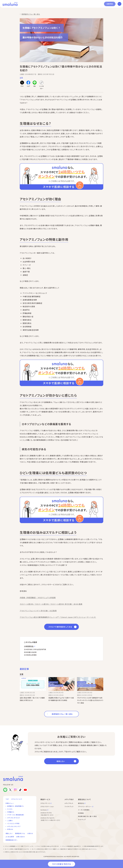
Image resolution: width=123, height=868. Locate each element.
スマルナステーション (47, 806)
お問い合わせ (21, 837)
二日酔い (10, 821)
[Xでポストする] (22, 84)
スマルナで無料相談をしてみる (60, 627)
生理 (21, 78)
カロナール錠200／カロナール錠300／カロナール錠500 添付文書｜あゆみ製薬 (51, 604)
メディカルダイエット (14, 818)
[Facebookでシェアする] (28, 84)
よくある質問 (10, 837)
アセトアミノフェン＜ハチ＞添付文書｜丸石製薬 (38, 611)
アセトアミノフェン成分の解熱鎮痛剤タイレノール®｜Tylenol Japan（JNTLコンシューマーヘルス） (58, 617)
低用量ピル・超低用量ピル (16, 806)
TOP (7, 799)
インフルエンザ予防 (13, 823)
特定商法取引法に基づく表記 (87, 816)
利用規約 (81, 813)
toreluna (44, 810)
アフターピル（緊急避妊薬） (16, 815)
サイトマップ (82, 820)
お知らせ (30, 833)
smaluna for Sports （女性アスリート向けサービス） (50, 819)
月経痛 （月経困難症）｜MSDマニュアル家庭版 (38, 598)
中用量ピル (11, 812)
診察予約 (110, 4)
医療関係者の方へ (12, 840)
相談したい (61, 761)
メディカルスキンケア (14, 826)
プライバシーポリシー (85, 806)
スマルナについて (17, 799)
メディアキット (69, 803)
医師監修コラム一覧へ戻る (31, 14)
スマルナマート (45, 803)
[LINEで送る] (35, 84)
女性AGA (10, 829)
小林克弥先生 (29, 646)
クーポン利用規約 (84, 810)
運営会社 (81, 803)
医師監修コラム (20, 833)
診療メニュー (10, 803)
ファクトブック (69, 806)
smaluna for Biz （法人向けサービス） (47, 814)
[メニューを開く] (119, 4)
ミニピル (10, 809)
